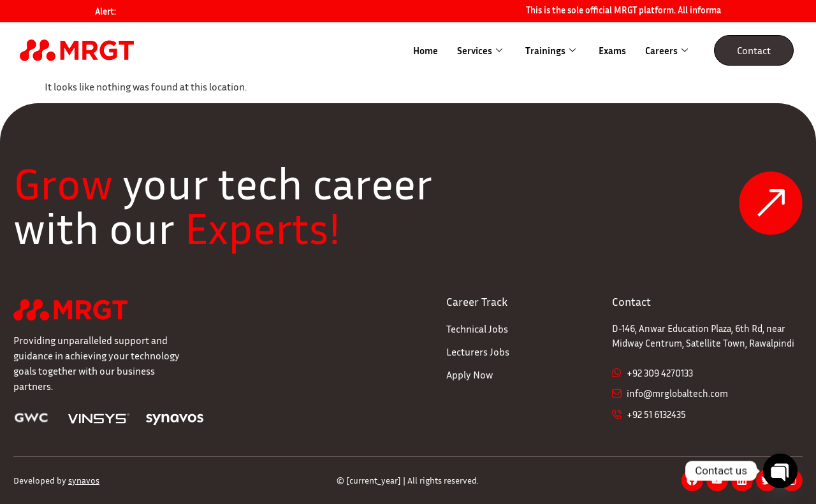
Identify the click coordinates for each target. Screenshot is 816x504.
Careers (667, 50)
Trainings (550, 50)
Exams (612, 50)
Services (480, 50)
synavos (84, 480)
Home (426, 50)
